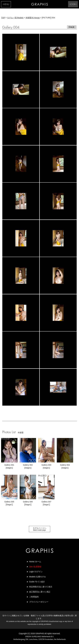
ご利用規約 (34, 597)
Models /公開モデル (38, 577)
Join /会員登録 (35, 567)
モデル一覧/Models (15, 18)
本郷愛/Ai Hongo (33, 18)
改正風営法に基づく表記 (40, 592)
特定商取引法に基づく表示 (41, 587)
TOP (3, 18)
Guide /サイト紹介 (37, 582)
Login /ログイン (36, 572)
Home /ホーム (35, 562)
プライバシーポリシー (39, 602)
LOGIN (73, 4)
